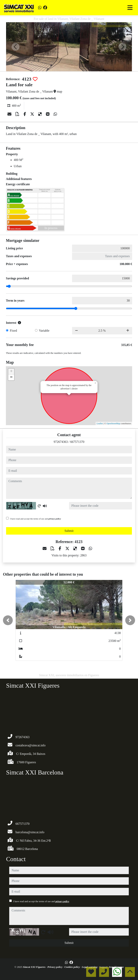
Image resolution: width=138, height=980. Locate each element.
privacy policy (55, 519)
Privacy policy (55, 967)
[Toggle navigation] (130, 8)
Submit (69, 531)
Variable (44, 331)
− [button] (11, 377)
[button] (8, 620)
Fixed (13, 331)
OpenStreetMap (113, 423)
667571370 (77, 442)
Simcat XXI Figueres (35, 967)
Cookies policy (72, 967)
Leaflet (100, 423)
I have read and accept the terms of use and (35, 519)
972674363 (61, 442)
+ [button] (11, 372)
